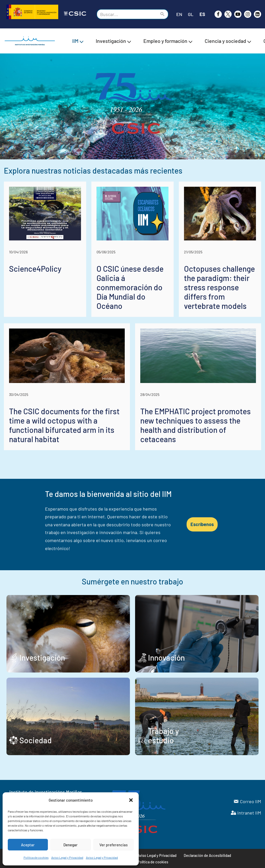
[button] (131, 800)
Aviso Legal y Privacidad (67, 857)
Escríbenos (202, 524)
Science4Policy (35, 269)
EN (179, 14)
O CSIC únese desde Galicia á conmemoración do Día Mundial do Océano (130, 287)
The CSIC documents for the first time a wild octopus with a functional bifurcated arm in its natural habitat (64, 425)
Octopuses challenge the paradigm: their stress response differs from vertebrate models (219, 287)
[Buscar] (127, 14)
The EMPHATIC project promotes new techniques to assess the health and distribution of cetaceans (196, 425)
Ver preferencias (113, 845)
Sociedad (36, 740)
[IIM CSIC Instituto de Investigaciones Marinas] (31, 41)
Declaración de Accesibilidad (207, 855)
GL (191, 14)
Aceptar (28, 845)
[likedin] (257, 14)
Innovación (166, 658)
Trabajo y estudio (163, 736)
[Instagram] (248, 14)
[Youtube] (238, 14)
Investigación (42, 658)
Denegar (71, 845)
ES (202, 14)
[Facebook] (218, 14)
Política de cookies (36, 857)
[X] (228, 14)
